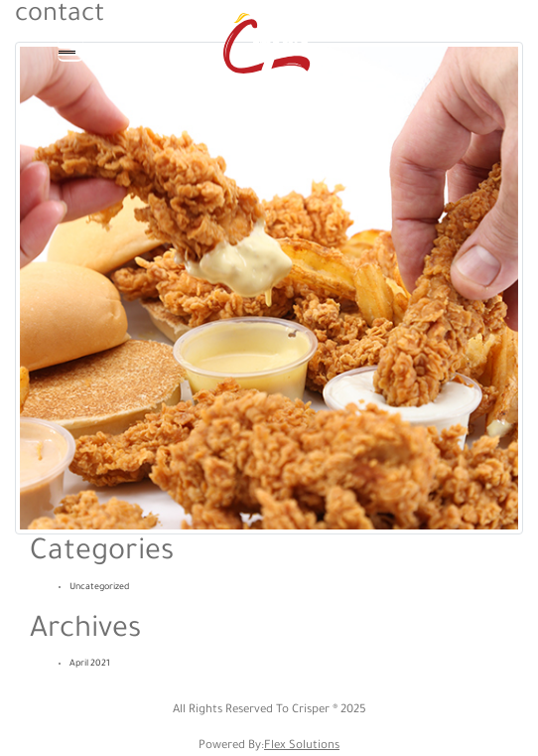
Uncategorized (99, 588)
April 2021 (90, 665)
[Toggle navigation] (70, 48)
